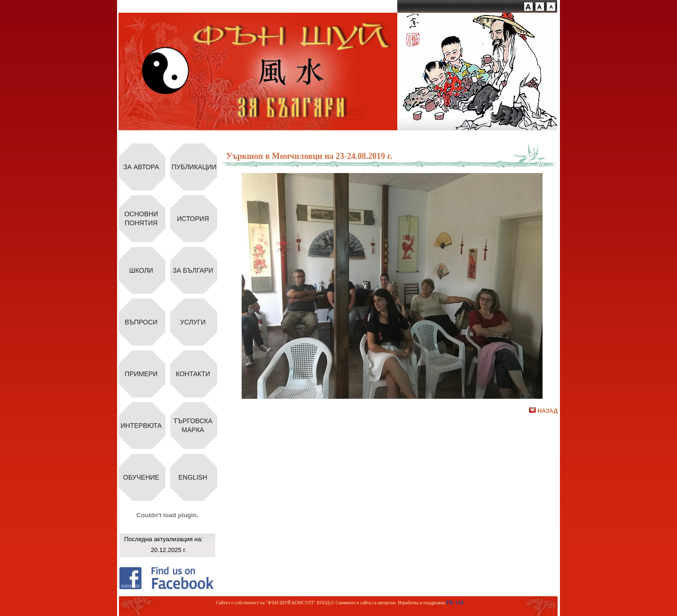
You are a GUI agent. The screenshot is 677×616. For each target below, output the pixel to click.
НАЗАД (543, 411)
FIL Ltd (455, 602)
